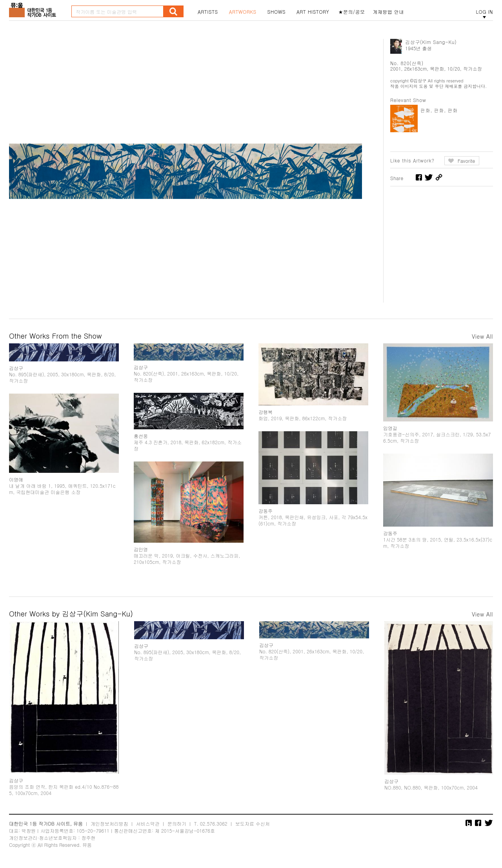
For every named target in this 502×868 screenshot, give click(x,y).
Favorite (467, 161)
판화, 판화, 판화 (439, 110)
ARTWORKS (243, 12)
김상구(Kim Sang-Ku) (431, 42)
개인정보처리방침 (109, 823)
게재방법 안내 (389, 12)
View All (482, 336)
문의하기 (177, 823)
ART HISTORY (313, 12)
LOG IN (484, 12)
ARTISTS (208, 12)
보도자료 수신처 (253, 823)
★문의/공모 (352, 12)
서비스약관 (148, 823)
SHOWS (276, 12)
